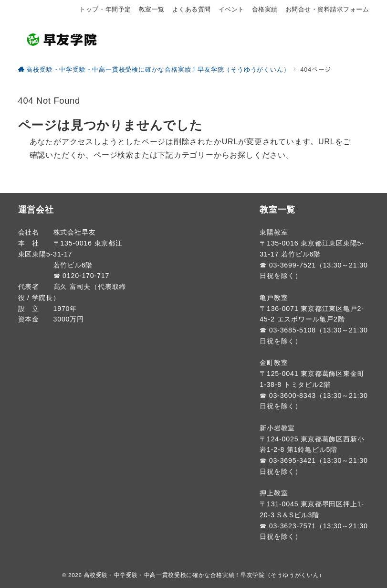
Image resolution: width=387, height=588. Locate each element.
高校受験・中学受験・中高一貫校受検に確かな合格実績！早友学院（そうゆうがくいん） (204, 575)
